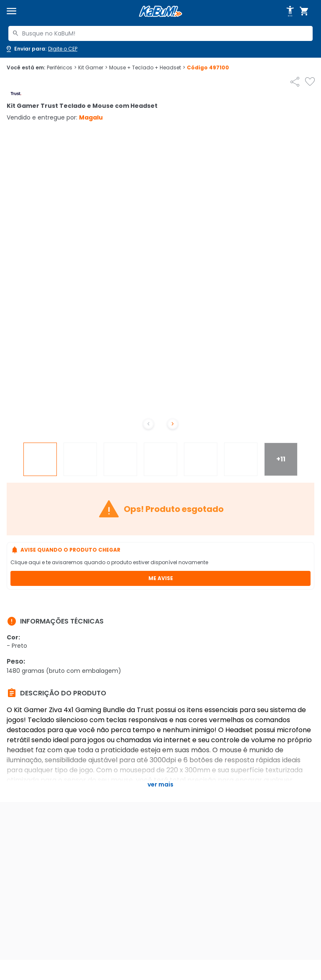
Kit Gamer (93, 68)
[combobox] (160, 33)
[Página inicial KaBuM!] (160, 11)
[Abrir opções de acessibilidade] (290, 11)
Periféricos (62, 68)
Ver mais (160, 784)
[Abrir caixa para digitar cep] (41, 49)
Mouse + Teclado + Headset (147, 68)
